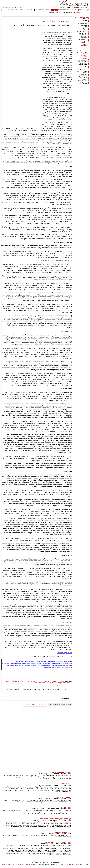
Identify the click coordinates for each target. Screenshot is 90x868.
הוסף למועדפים (12, 689)
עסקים (85, 73)
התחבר (11, 7)
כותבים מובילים (40, 10)
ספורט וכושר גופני (82, 68)
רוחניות (85, 79)
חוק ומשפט (84, 35)
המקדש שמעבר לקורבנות (63, 832)
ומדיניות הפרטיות (61, 864)
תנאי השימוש (71, 864)
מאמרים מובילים (51, 10)
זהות (58, 844)
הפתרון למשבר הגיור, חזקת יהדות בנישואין (57, 842)
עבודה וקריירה (83, 70)
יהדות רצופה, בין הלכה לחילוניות (57, 12)
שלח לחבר (46, 689)
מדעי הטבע (84, 41)
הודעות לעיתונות (82, 31)
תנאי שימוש (14, 10)
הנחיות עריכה (30, 10)
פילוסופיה (84, 55)
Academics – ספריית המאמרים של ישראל (51, 686)
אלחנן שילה (65, 26)
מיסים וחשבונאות (82, 62)
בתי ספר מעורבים (24, 681)
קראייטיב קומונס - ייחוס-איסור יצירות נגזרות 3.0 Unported (19, 864)
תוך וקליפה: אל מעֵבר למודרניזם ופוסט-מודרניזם (56, 819)
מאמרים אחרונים (63, 10)
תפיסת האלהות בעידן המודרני (62, 772)
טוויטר (5, 10)
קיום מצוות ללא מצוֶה (64, 797)
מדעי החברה (83, 39)
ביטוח (85, 27)
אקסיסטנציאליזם (57, 683)
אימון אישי (84, 20)
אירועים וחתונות (82, 24)
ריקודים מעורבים (40, 683)
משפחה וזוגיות (83, 63)
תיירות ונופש (83, 84)
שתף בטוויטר (30, 26)
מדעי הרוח (79, 12)
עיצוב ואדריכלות (82, 71)
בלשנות (85, 47)
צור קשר (21, 10)
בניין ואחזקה (83, 28)
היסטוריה (84, 49)
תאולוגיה (71, 12)
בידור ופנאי (84, 25)
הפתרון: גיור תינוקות (65, 807)
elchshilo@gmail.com (65, 653)
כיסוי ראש (48, 683)
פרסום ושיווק (83, 76)
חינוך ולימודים (83, 36)
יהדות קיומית (37, 681)
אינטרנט (84, 22)
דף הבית (86, 10)
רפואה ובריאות (83, 81)
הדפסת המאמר (59, 689)
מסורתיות (45, 681)
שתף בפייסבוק (18, 26)
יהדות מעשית (52, 681)
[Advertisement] (48, 16)
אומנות (85, 19)
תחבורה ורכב (83, 82)
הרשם (16, 7)
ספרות (85, 54)
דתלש (31, 681)
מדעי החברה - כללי (53, 809)
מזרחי (62, 681)
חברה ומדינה (83, 33)
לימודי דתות (84, 51)
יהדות (57, 834)
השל (58, 681)
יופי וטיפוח (84, 38)
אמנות (85, 44)
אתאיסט (15, 681)
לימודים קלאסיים (82, 52)
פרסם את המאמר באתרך (30, 689)
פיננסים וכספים (82, 74)
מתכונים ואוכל (83, 65)
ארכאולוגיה (84, 46)
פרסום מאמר (74, 10)
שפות (85, 57)
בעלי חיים (84, 30)
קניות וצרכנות (83, 77)
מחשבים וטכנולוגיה (81, 60)
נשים (86, 66)
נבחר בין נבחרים (66, 784)
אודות (81, 10)
